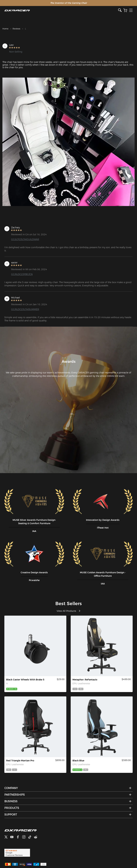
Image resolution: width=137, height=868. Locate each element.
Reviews (16, 29)
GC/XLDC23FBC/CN (22, 274)
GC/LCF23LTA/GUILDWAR (25, 239)
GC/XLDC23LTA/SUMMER (25, 309)
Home (5, 29)
